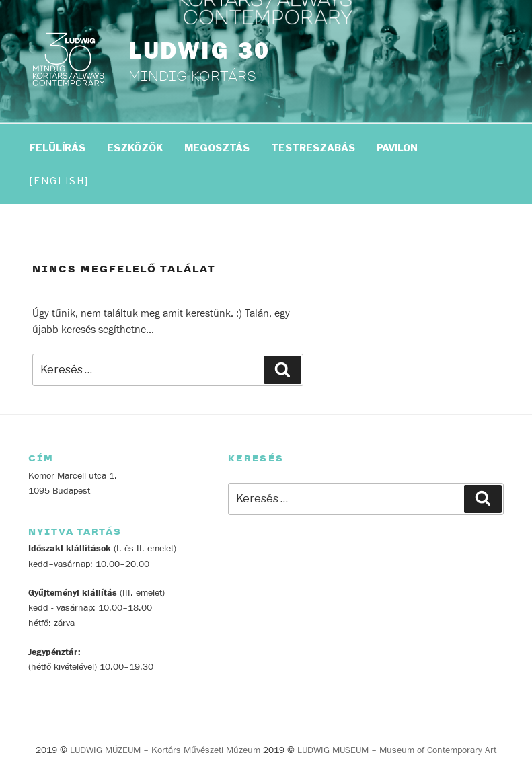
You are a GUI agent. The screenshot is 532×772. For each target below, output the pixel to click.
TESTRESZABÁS (313, 148)
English (59, 181)
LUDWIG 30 (199, 51)
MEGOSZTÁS (217, 148)
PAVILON (397, 148)
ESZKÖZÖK (135, 148)
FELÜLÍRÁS (58, 148)
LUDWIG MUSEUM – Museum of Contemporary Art (397, 750)
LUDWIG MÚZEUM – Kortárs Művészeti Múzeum (165, 750)
